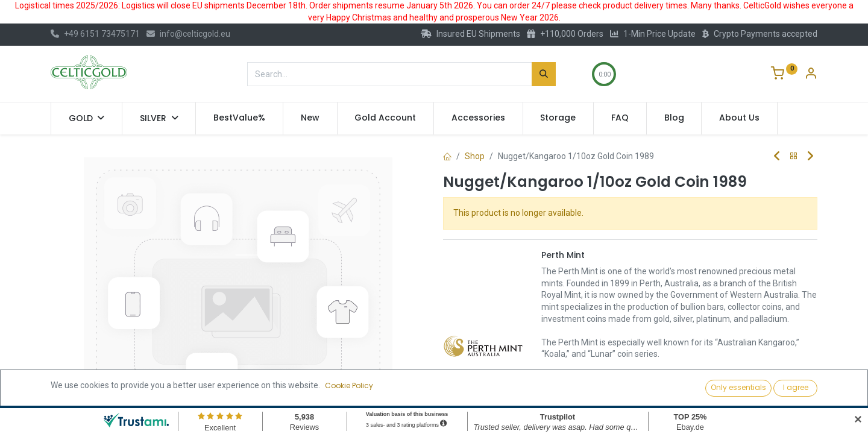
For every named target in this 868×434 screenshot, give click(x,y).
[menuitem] (239, 118)
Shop (475, 156)
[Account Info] (811, 75)
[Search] (544, 74)
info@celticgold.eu (188, 34)
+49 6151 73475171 (95, 34)
